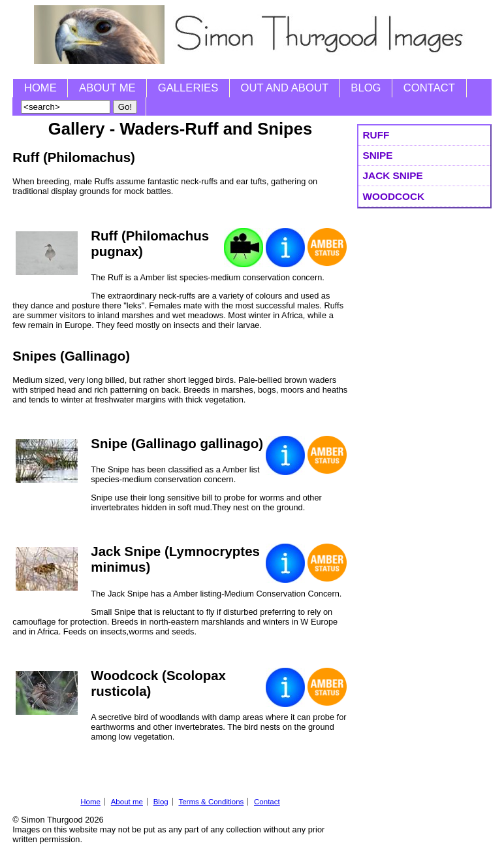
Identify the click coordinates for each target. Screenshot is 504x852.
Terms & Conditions (211, 802)
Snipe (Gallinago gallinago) (177, 443)
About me (107, 88)
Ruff (376, 135)
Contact (429, 88)
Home (40, 88)
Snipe (378, 155)
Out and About (284, 88)
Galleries (188, 88)
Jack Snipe (393, 175)
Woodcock (394, 196)
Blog (366, 88)
